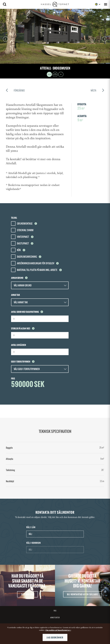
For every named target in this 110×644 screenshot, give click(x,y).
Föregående (15, 91)
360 (55, 74)
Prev (6, 39)
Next (104, 39)
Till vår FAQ (27, 594)
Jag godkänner (55, 637)
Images (49, 74)
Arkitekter (55, 617)
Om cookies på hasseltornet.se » (58, 630)
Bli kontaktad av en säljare (83, 594)
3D (61, 74)
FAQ (55, 611)
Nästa (97, 91)
